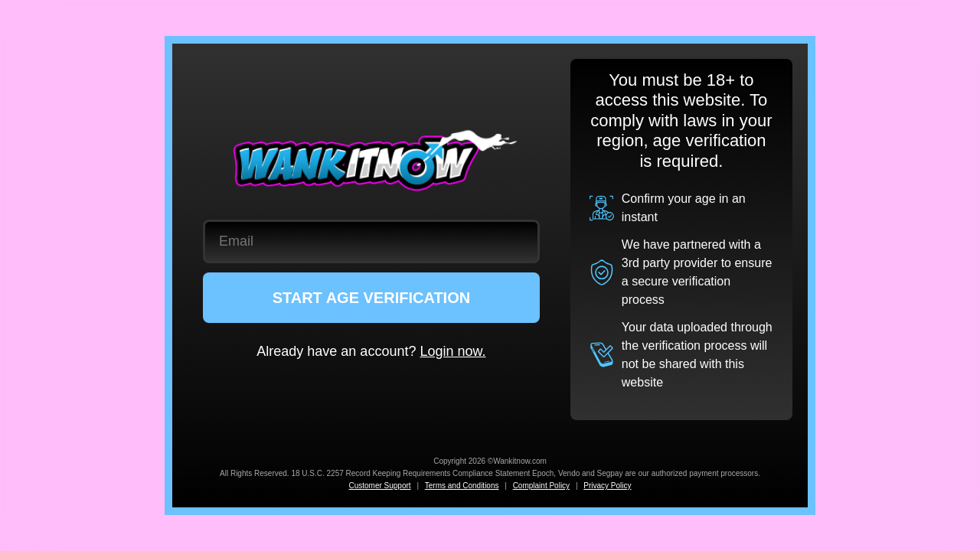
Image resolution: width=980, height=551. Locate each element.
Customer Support (379, 486)
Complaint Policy (541, 486)
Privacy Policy (607, 486)
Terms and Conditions (462, 486)
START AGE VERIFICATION (372, 298)
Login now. (452, 351)
